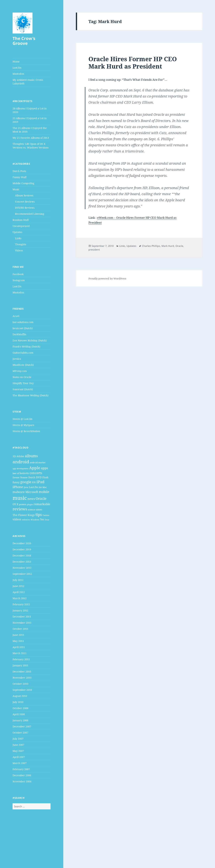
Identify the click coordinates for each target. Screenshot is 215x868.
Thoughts (21, 244)
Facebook (18, 274)
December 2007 (22, 726)
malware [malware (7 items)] (19, 492)
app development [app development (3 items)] (21, 469)
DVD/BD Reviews (25, 208)
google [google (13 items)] (26, 482)
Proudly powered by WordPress (107, 278)
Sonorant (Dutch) (23, 389)
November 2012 (22, 568)
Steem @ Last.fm (22, 419)
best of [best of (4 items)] (16, 473)
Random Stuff (21, 220)
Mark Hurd (168, 246)
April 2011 (19, 647)
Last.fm (17, 68)
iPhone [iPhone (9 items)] (18, 487)
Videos (19, 250)
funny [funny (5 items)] (16, 482)
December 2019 (22, 549)
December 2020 (22, 543)
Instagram (19, 280)
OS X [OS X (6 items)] (15, 504)
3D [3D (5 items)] (14, 456)
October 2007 (20, 733)
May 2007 (18, 751)
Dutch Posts (19, 171)
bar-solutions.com (23, 322)
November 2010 (22, 678)
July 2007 (18, 739)
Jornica (17, 359)
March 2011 (20, 653)
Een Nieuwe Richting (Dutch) (30, 340)
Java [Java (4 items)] (26, 487)
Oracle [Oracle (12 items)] (41, 498)
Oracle (179, 246)
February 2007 (21, 769)
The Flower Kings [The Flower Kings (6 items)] (24, 515)
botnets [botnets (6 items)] (24, 473)
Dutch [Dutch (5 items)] (32, 477)
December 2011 (22, 617)
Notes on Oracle (22, 377)
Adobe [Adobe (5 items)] (20, 456)
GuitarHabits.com (23, 353)
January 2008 (20, 720)
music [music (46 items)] (20, 498)
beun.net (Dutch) (23, 328)
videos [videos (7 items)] (17, 519)
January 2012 (20, 610)
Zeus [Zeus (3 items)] (47, 520)
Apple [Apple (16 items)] (35, 468)
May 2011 (18, 641)
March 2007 (20, 763)
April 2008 (19, 714)
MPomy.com (20, 371)
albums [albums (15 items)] (31, 456)
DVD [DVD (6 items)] (39, 477)
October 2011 (20, 629)
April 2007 (19, 757)
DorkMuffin (19, 334)
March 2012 (20, 598)
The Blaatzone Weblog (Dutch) (31, 395)
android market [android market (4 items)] (38, 463)
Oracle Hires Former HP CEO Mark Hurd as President (133, 63)
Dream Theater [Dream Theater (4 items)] (20, 478)
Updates (17, 232)
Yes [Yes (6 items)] (42, 519)
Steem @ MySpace (23, 425)
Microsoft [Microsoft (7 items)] (32, 492)
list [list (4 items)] (40, 487)
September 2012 (22, 574)
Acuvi (16, 316)
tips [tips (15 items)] (39, 515)
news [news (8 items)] (31, 499)
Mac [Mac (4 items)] (45, 487)
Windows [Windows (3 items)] (35, 520)
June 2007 (18, 745)
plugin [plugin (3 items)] (30, 504)
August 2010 (20, 696)
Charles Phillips (151, 246)
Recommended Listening (30, 214)
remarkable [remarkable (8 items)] (42, 504)
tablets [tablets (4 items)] (39, 510)
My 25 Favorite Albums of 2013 (31, 138)
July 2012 (18, 580)
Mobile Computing (23, 183)
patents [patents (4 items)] (23, 504)
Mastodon (18, 74)
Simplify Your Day (23, 383)
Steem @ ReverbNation (26, 431)
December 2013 (22, 562)
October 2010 (20, 684)
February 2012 (21, 604)
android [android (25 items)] (21, 462)
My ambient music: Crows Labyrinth (28, 82)
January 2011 (20, 665)
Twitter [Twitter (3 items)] (46, 515)
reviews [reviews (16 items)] (20, 509)
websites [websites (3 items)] (26, 520)
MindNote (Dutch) (23, 365)
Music (16, 189)
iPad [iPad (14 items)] (40, 482)
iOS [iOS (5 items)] (34, 482)
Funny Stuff (19, 177)
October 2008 (20, 708)
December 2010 (22, 671)
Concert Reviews (25, 202)
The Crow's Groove (24, 41)
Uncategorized (21, 226)
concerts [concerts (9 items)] (36, 473)
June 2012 (18, 586)
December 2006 (22, 775)
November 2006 (22, 781)
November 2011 (22, 623)
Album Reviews (24, 195)
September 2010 (22, 690)
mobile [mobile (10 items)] (44, 492)
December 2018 (22, 555)
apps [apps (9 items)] (44, 468)
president (94, 250)
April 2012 (19, 592)
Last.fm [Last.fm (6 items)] (33, 487)
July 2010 (18, 702)
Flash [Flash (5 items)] (45, 477)
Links (18, 238)
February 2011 (21, 659)
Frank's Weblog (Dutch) (26, 347)
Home (16, 61)
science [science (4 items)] (31, 510)
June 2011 (18, 635)
